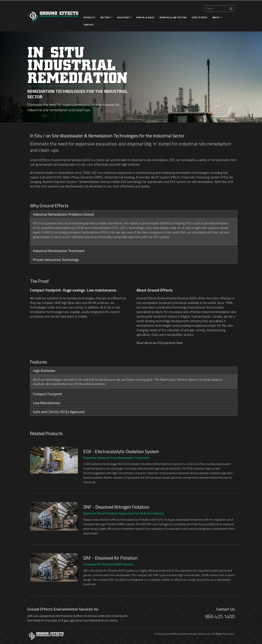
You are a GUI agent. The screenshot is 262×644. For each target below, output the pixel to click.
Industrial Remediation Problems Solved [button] (63, 214)
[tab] (134, 214)
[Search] (231, 9)
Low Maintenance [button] (47, 403)
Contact (89, 25)
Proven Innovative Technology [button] (56, 260)
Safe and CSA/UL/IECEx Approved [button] (59, 412)
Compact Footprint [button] (47, 394)
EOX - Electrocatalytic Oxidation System (121, 451)
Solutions (123, 17)
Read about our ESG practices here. (160, 343)
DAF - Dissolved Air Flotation (111, 558)
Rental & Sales (145, 17)
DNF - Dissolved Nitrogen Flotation (116, 507)
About (216, 17)
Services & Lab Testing (173, 17)
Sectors (105, 17)
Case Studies (199, 17)
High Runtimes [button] (44, 371)
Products (89, 17)
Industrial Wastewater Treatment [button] (59, 251)
